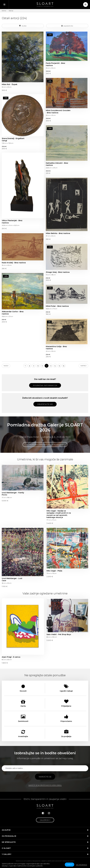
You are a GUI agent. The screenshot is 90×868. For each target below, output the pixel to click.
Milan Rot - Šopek (10, 84)
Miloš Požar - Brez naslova (57, 306)
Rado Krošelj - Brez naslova (14, 263)
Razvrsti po (67, 26)
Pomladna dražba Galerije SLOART (45, 445)
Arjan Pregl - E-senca (11, 657)
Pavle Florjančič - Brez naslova (55, 64)
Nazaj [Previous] (6, 366)
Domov (4, 11)
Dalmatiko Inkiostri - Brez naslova (57, 164)
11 (42, 366)
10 (38, 366)
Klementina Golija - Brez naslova (56, 348)
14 (55, 366)
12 (47, 366)
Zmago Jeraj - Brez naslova (58, 272)
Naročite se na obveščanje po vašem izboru (45, 785)
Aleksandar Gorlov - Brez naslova (13, 313)
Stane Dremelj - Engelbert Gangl (13, 140)
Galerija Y (45, 820)
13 (51, 366)
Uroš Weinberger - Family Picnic (13, 494)
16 (64, 366)
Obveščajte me (45, 404)
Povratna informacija (45, 385)
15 (59, 366)
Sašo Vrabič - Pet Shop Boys (59, 634)
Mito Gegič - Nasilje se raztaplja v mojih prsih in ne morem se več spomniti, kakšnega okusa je (59, 514)
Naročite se (45, 777)
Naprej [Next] (83, 366)
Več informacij (81, 865)
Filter (23, 26)
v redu (70, 864)
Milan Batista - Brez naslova (58, 233)
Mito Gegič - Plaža (54, 571)
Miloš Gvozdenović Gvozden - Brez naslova (58, 111)
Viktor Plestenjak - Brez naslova (12, 222)
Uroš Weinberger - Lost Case (12, 579)
